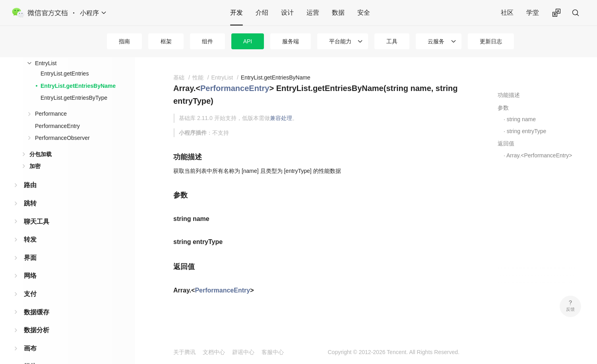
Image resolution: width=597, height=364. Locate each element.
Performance (51, 114)
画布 (30, 348)
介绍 (262, 13)
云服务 (436, 41)
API (248, 41)
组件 (207, 41)
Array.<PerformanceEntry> (539, 155)
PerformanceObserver (62, 138)
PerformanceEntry (57, 126)
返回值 (506, 143)
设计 (287, 13)
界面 (30, 258)
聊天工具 (37, 222)
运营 (313, 13)
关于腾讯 (184, 352)
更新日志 (491, 41)
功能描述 (509, 95)
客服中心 (273, 352)
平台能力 (340, 41)
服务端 (291, 41)
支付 (30, 294)
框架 (166, 41)
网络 (30, 276)
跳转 (30, 203)
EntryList (46, 63)
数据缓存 (37, 312)
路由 (30, 185)
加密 (35, 166)
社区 (507, 13)
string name (521, 119)
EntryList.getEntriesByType (74, 98)
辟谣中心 (243, 352)
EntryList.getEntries (65, 74)
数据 (338, 13)
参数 (503, 108)
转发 (30, 239)
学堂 (533, 13)
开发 (236, 13)
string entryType (527, 131)
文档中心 (214, 352)
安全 (364, 13)
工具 (392, 41)
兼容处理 (281, 118)
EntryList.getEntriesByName (78, 86)
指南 (124, 41)
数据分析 (37, 330)
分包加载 (41, 154)
